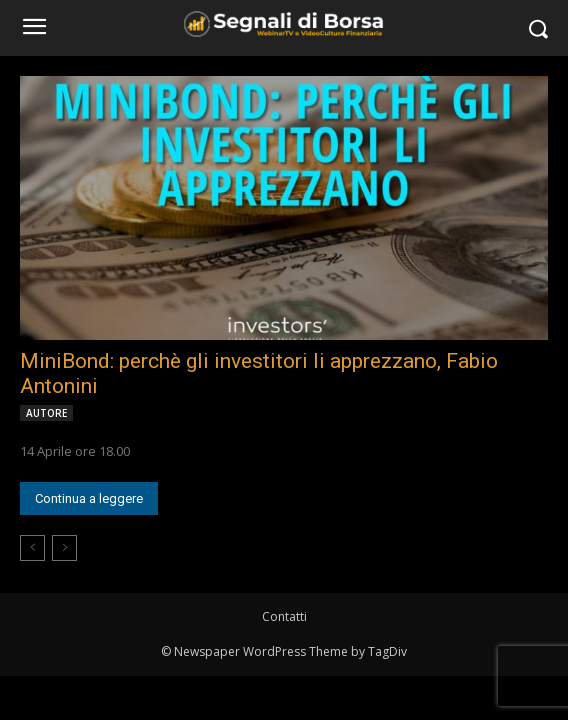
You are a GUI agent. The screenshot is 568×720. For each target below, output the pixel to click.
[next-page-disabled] (64, 548)
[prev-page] (32, 548)
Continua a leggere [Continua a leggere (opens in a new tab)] (89, 498)
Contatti (284, 616)
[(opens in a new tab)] (284, 208)
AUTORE (46, 413)
